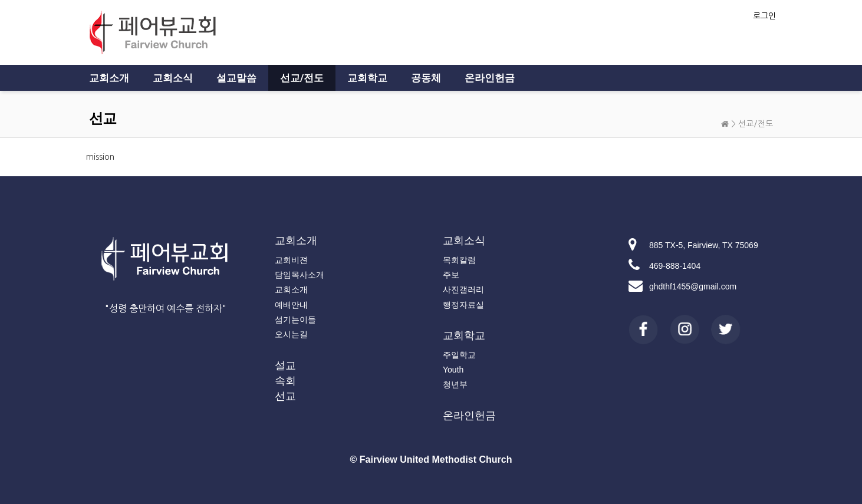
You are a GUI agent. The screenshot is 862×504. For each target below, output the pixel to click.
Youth (453, 370)
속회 (285, 381)
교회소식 (173, 78)
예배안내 (291, 305)
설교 (285, 365)
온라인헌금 (490, 78)
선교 (285, 396)
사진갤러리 (463, 289)
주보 (451, 275)
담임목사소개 (300, 275)
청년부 (455, 384)
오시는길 (291, 334)
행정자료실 (463, 305)
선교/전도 (302, 78)
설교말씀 (236, 78)
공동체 (426, 78)
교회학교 (367, 78)
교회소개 (109, 78)
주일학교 (459, 355)
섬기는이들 (295, 319)
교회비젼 (291, 260)
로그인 (764, 16)
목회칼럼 (459, 260)
